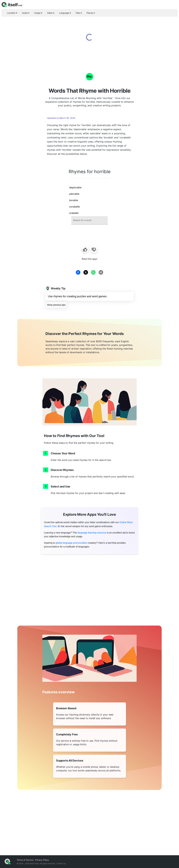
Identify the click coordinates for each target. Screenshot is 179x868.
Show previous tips (56, 305)
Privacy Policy (42, 860)
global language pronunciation (72, 543)
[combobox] (89, 220)
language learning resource (92, 533)
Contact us (61, 864)
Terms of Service (25, 860)
